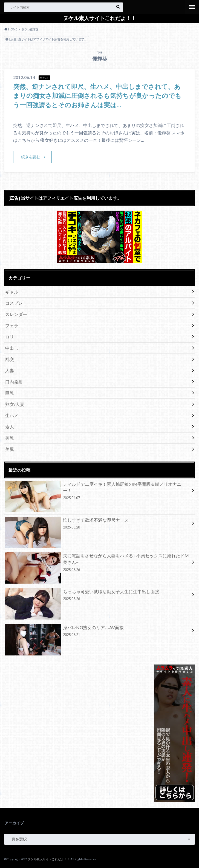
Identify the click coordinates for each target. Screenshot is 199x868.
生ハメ (12, 416)
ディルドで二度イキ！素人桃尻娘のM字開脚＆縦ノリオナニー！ (97, 492)
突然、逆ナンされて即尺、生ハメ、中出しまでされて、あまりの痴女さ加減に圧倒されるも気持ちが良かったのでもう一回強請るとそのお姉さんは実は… (97, 95)
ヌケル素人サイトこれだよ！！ (100, 18)
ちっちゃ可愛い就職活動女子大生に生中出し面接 (97, 596)
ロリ (10, 337)
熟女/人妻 (15, 404)
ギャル (12, 292)
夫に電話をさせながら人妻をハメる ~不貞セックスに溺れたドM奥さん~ (97, 564)
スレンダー (16, 314)
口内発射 (14, 382)
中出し (12, 348)
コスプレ (14, 303)
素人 (10, 427)
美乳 (10, 438)
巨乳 (10, 393)
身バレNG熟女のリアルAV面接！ (97, 632)
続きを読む (31, 157)
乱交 (10, 359)
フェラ (12, 326)
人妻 (10, 371)
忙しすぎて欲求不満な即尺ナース (97, 524)
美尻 (10, 449)
